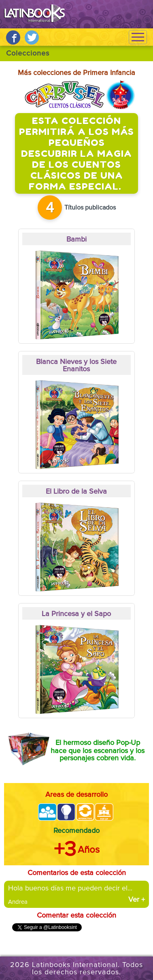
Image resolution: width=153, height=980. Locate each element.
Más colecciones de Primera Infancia (76, 73)
